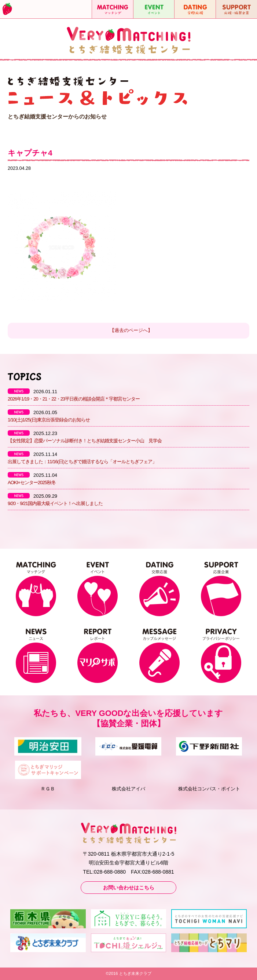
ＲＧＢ (48, 789)
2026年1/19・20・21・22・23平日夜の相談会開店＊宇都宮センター (74, 399)
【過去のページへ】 (131, 330)
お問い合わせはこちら (129, 888)
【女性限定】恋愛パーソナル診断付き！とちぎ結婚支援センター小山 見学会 (85, 441)
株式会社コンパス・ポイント (209, 789)
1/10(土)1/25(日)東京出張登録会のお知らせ (49, 420)
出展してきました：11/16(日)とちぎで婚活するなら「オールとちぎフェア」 (82, 462)
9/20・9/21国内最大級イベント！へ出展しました (55, 503)
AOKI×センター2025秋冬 (32, 482)
